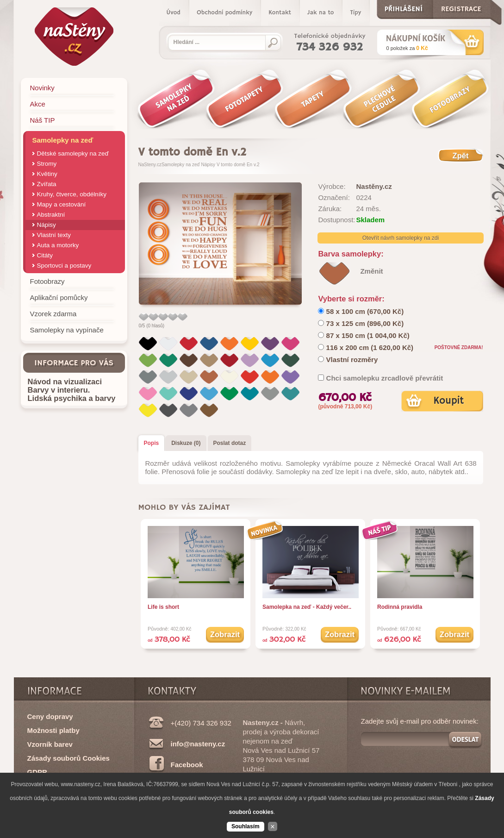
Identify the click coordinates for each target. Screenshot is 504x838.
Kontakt (280, 13)
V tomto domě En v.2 (238, 165)
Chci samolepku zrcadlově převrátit (385, 378)
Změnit (371, 271)
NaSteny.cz (150, 165)
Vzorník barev (50, 744)
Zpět (461, 156)
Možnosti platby (53, 730)
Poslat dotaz (230, 443)
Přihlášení (404, 7)
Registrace (461, 7)
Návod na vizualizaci (65, 381)
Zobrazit (225, 634)
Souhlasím (246, 826)
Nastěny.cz (374, 186)
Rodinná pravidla (400, 607)
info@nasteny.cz (198, 744)
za (407, 48)
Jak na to (320, 13)
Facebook (187, 765)
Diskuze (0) (186, 443)
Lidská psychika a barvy (72, 398)
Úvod (174, 13)
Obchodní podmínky (224, 13)
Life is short (163, 607)
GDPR (37, 772)
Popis (152, 443)
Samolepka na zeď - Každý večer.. (307, 607)
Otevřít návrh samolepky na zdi (401, 238)
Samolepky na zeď (181, 165)
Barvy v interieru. (59, 390)
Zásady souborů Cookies (68, 758)
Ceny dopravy (50, 716)
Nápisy (208, 165)
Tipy (355, 13)
